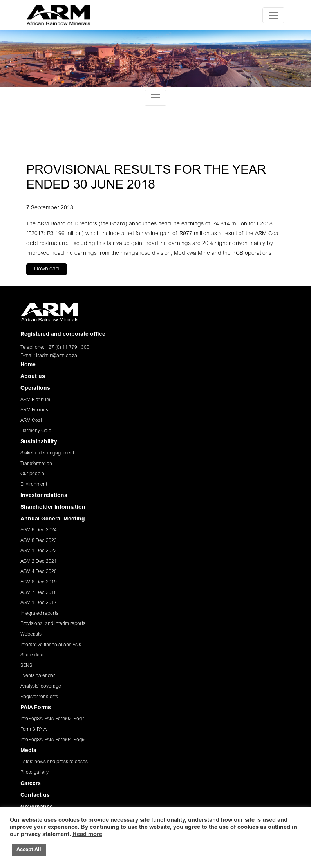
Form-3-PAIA (33, 729)
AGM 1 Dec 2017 (39, 603)
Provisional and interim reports (53, 624)
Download (47, 269)
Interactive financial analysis (51, 645)
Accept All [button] (29, 850)
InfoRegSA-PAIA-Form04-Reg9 (52, 740)
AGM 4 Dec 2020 (39, 572)
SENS (26, 666)
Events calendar (38, 676)
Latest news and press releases (54, 762)
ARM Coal (31, 421)
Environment (34, 484)
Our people (32, 474)
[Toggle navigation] (273, 15)
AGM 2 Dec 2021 (39, 562)
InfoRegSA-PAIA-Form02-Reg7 (52, 719)
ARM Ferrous (34, 410)
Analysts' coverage (41, 686)
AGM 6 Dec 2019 (39, 582)
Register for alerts (39, 697)
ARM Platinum (35, 400)
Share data (32, 655)
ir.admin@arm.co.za (57, 356)
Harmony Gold (36, 431)
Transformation (36, 464)
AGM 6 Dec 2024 (39, 530)
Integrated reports (39, 614)
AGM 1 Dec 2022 (39, 551)
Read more (87, 835)
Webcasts (31, 634)
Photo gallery (34, 773)
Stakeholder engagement (47, 453)
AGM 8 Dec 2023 (39, 541)
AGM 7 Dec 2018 (39, 593)
